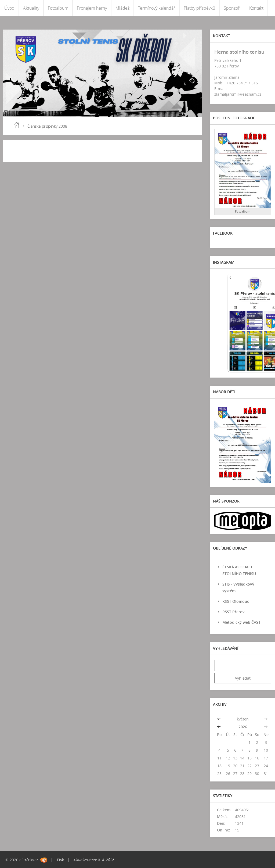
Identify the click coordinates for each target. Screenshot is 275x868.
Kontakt (256, 8)
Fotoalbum (58, 8)
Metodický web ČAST (241, 622)
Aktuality (31, 8)
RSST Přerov (234, 612)
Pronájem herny (92, 8)
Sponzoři (232, 8)
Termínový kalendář (157, 8)
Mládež (122, 8)
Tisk (60, 860)
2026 (243, 727)
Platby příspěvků (199, 8)
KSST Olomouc (236, 601)
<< (219, 719)
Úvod (9, 8)
